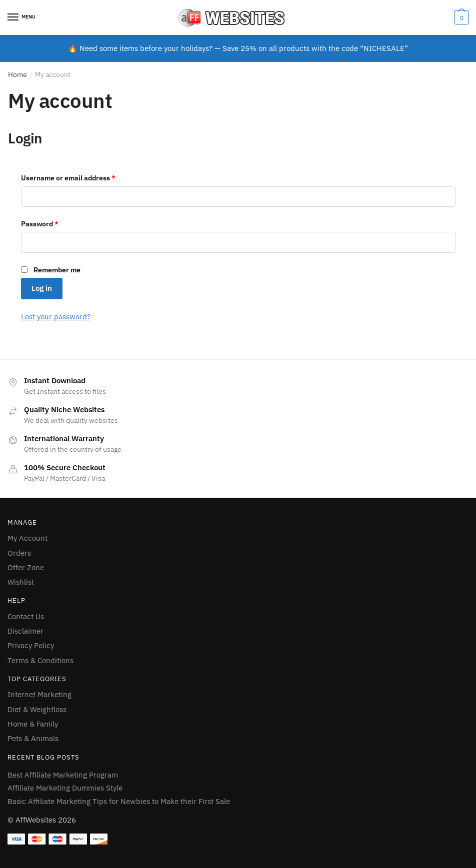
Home (17, 74)
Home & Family (33, 724)
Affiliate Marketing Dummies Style (65, 788)
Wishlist (21, 582)
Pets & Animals (33, 738)
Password (40, 224)
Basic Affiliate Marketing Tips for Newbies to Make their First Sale (119, 801)
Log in (42, 288)
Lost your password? (56, 317)
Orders (19, 553)
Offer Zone (26, 567)
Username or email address (68, 178)
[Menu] (22, 17)
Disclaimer (25, 631)
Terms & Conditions (40, 660)
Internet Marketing (39, 694)
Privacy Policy (31, 645)
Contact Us (26, 616)
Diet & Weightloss (37, 709)
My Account (27, 538)
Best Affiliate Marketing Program (63, 775)
